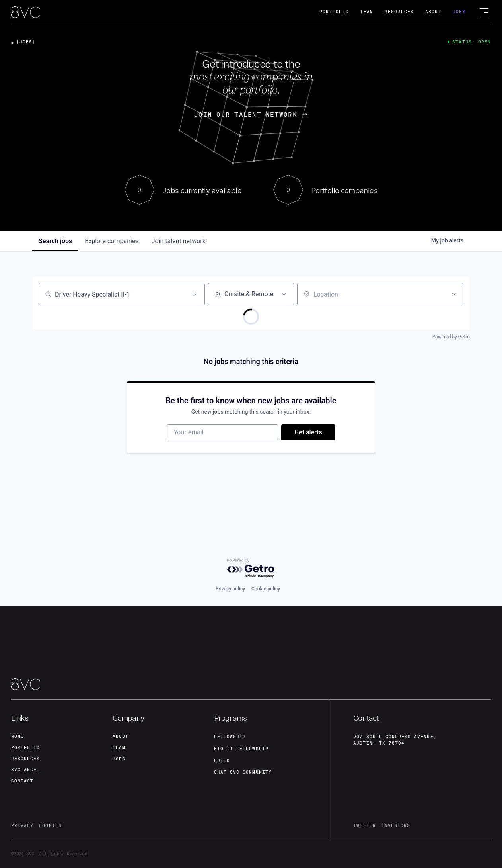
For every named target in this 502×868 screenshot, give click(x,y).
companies (112, 241)
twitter (364, 826)
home (18, 736)
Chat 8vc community (243, 772)
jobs (55, 241)
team (119, 748)
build (222, 761)
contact (22, 781)
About (433, 12)
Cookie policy (266, 589)
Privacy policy (230, 589)
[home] (26, 13)
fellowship (230, 737)
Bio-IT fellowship (241, 749)
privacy (22, 826)
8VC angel (25, 770)
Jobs (459, 12)
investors (396, 826)
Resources (399, 12)
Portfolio (334, 12)
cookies (50, 826)
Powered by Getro (451, 337)
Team (367, 12)
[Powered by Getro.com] (251, 568)
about (121, 736)
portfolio (25, 748)
